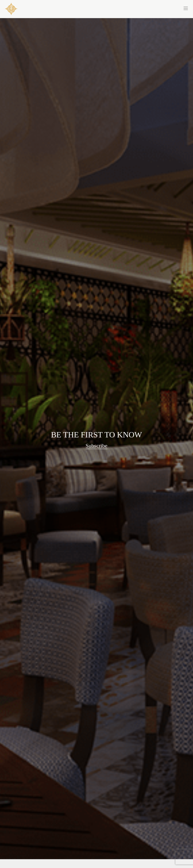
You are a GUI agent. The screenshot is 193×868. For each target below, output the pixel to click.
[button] (142, 8)
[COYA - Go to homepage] (11, 9)
